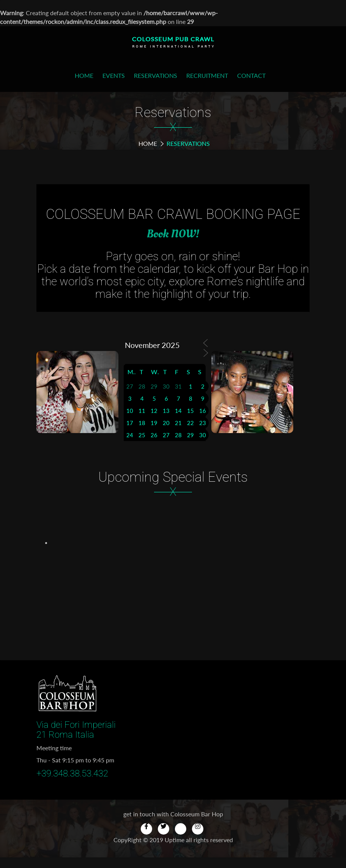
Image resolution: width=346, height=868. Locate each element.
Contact (251, 75)
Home (84, 75)
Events (114, 75)
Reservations (156, 75)
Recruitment (207, 75)
